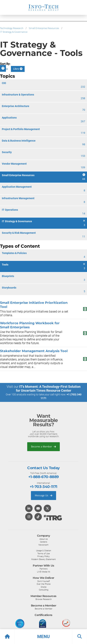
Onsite (44, 587)
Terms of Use (44, 554)
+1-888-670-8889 (44, 477)
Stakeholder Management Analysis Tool (34, 351)
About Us (44, 539)
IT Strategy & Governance (14, 32)
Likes (18, 69)
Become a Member (43, 447)
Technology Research (12, 28)
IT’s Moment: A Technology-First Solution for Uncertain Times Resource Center (48, 389)
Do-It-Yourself (44, 581)
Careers (44, 542)
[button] (43, 637)
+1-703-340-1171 (44, 487)
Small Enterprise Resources (44, 28)
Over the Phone (44, 584)
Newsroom (43, 545)
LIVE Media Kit (44, 572)
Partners (44, 569)
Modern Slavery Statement (43, 559)
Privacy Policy (43, 556)
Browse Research (44, 599)
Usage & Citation (44, 551)
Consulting (44, 590)
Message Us (43, 495)
